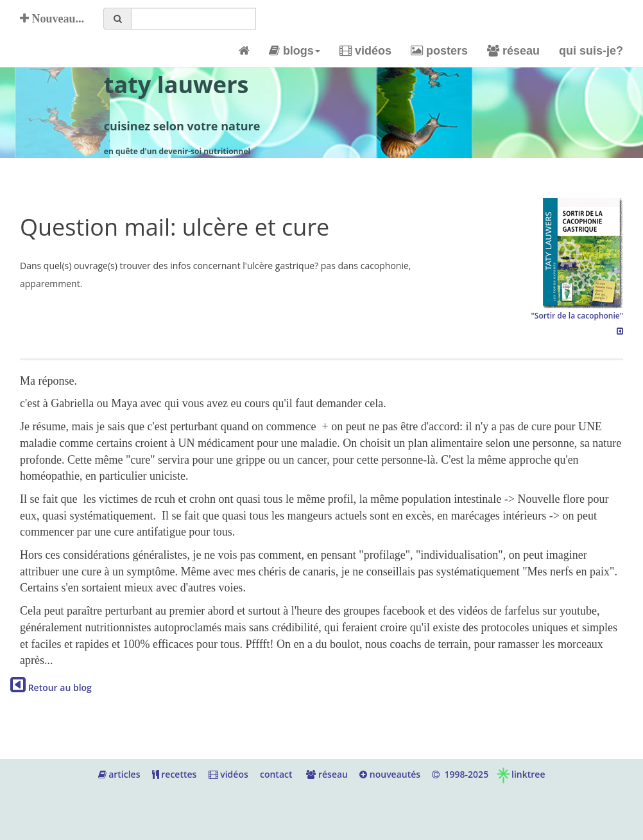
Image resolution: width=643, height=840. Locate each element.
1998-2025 (460, 774)
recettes (175, 774)
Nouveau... (52, 19)
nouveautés (390, 774)
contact (276, 774)
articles (119, 774)
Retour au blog (51, 687)
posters (439, 51)
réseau (513, 51)
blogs (295, 51)
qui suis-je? (591, 51)
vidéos (365, 51)
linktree (520, 774)
